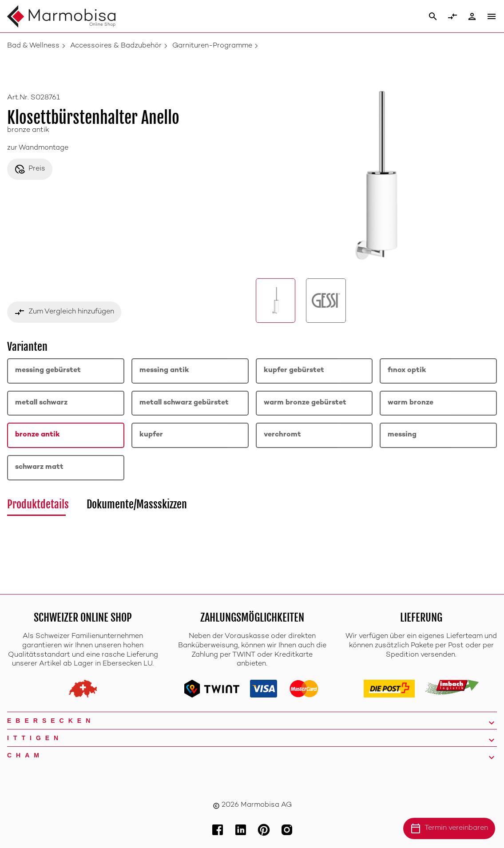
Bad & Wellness (33, 46)
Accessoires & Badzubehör (116, 46)
